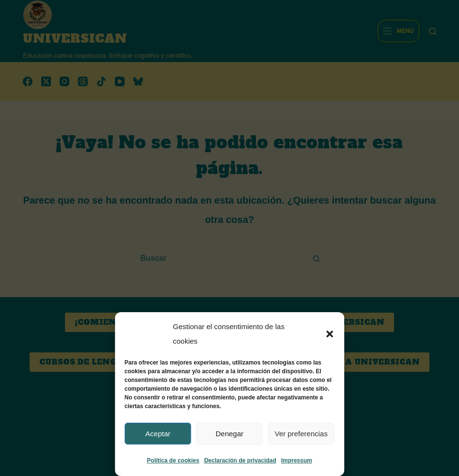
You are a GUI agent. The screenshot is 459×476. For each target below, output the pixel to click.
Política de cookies (173, 460)
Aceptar (158, 434)
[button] (330, 334)
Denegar (230, 434)
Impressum (297, 460)
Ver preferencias (301, 434)
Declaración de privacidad (240, 460)
